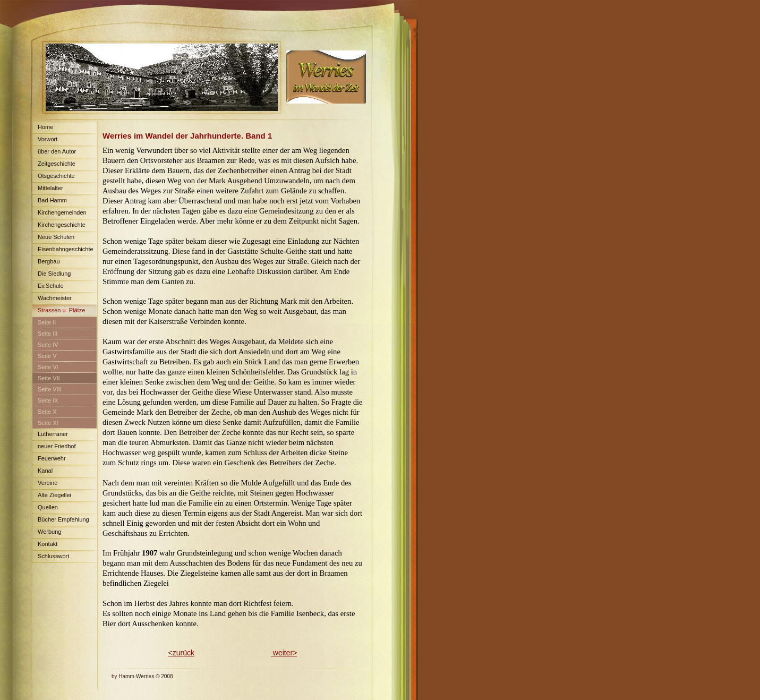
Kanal (45, 471)
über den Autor (57, 151)
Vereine (48, 483)
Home (45, 127)
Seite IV (48, 345)
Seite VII (49, 378)
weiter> (284, 653)
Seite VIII (50, 389)
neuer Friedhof (57, 446)
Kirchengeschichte (62, 225)
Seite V (47, 356)
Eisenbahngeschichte (66, 249)
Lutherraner (53, 434)
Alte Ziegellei (54, 495)
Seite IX (48, 400)
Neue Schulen (56, 237)
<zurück (181, 653)
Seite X (47, 412)
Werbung (49, 532)
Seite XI (48, 423)
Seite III (48, 334)
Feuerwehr (52, 458)
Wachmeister (55, 298)
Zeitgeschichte (57, 164)
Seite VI (48, 367)
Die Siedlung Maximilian (52, 275)
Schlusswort (53, 556)
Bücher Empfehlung (63, 519)
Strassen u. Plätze (61, 310)
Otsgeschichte (56, 176)
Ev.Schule (51, 286)
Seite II (47, 322)
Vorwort (48, 139)
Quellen (48, 507)
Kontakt (48, 544)
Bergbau (49, 261)
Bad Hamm (52, 200)
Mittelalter (50, 188)
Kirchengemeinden (62, 212)
